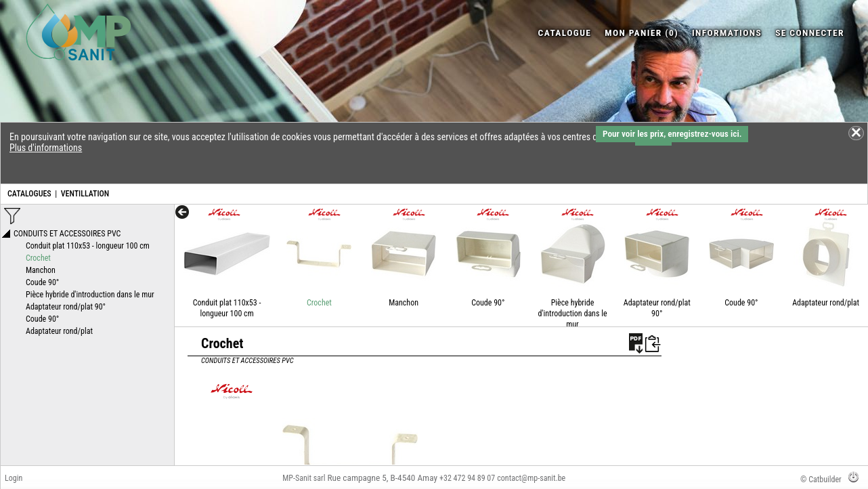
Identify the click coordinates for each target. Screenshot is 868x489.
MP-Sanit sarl (304, 478)
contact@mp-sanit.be (531, 478)
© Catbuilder (821, 480)
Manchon (404, 303)
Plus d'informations (46, 148)
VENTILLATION (85, 194)
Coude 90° (488, 303)
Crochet (319, 303)
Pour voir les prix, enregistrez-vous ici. (672, 134)
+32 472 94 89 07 (467, 478)
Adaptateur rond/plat (826, 303)
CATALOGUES (29, 194)
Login (14, 478)
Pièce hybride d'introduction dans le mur (573, 314)
